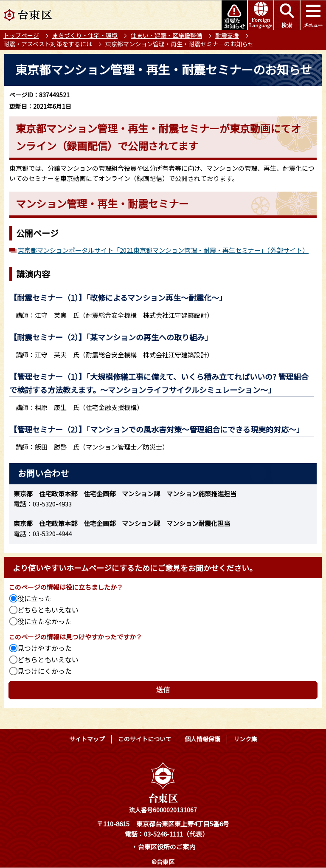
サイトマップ (87, 739)
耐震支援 (227, 35)
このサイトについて (145, 739)
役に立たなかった (45, 621)
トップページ (21, 35)
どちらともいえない (48, 610)
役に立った (34, 598)
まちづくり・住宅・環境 (85, 35)
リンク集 (245, 739)
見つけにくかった (45, 671)
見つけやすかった (45, 648)
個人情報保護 (202, 739)
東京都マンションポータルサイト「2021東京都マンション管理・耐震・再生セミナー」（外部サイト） (163, 250)
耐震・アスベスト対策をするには (48, 44)
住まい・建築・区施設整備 (166, 35)
